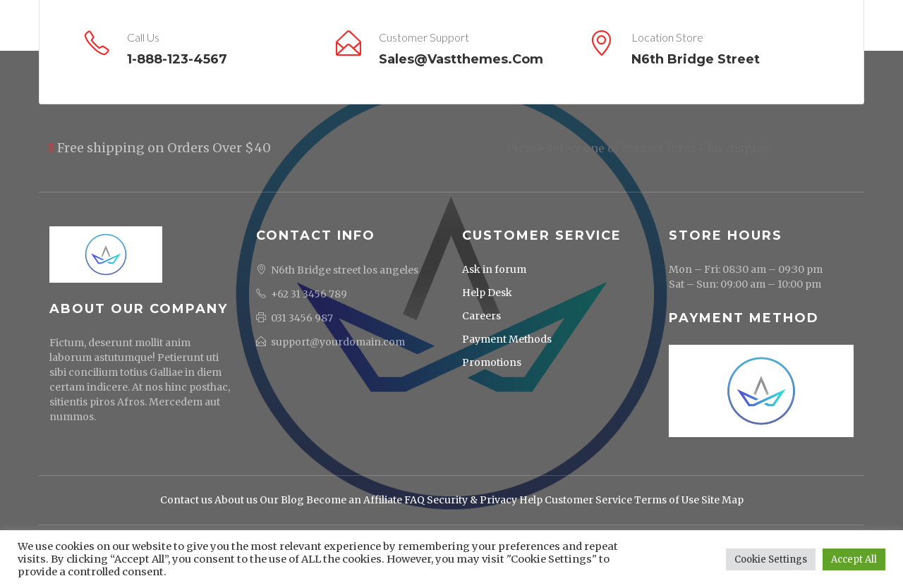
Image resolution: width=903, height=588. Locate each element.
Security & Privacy (472, 500)
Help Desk (487, 293)
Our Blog (282, 500)
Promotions (492, 362)
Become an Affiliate (354, 500)
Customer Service (588, 500)
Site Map (722, 500)
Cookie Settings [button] (771, 559)
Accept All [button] (854, 559)
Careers (481, 316)
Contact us (186, 500)
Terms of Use (667, 500)
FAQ (414, 500)
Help (531, 500)
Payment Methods (507, 339)
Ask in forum (494, 269)
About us (236, 500)
